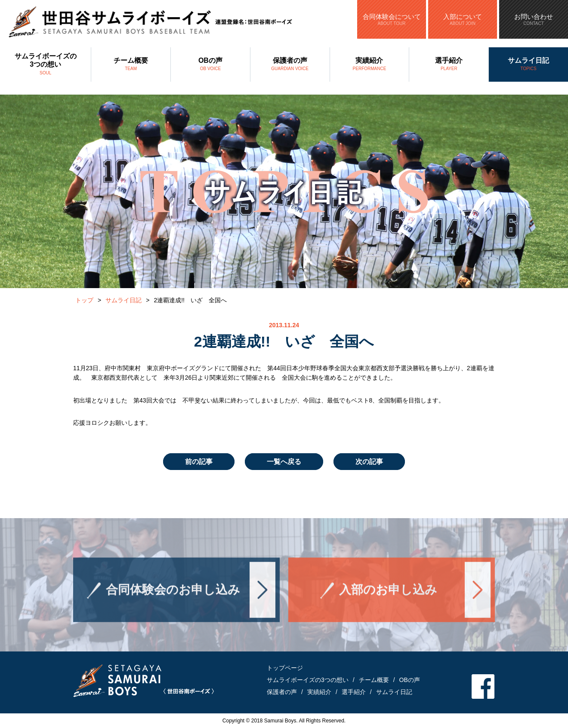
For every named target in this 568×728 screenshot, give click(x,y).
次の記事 (369, 462)
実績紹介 (370, 65)
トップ (84, 300)
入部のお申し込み (388, 596)
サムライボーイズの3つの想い (45, 65)
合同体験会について (392, 19)
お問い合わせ (534, 19)
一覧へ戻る (284, 462)
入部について (463, 19)
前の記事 (199, 462)
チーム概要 (131, 65)
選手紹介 (449, 65)
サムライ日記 (528, 65)
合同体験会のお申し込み (173, 596)
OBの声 (210, 65)
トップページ (285, 668)
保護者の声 (290, 65)
